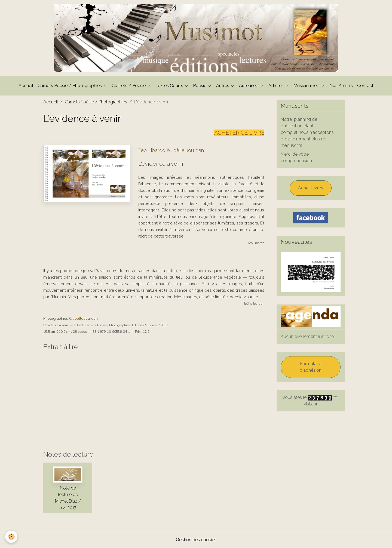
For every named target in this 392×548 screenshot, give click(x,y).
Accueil (26, 86)
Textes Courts (170, 86)
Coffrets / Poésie (129, 86)
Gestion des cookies (196, 540)
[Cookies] (12, 537)
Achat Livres (311, 189)
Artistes (277, 86)
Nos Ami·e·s (341, 86)
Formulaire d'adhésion (311, 368)
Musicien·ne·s (307, 86)
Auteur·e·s (249, 86)
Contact (365, 86)
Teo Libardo (152, 151)
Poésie (200, 86)
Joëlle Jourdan (188, 151)
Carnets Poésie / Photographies (70, 86)
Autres (223, 86)
